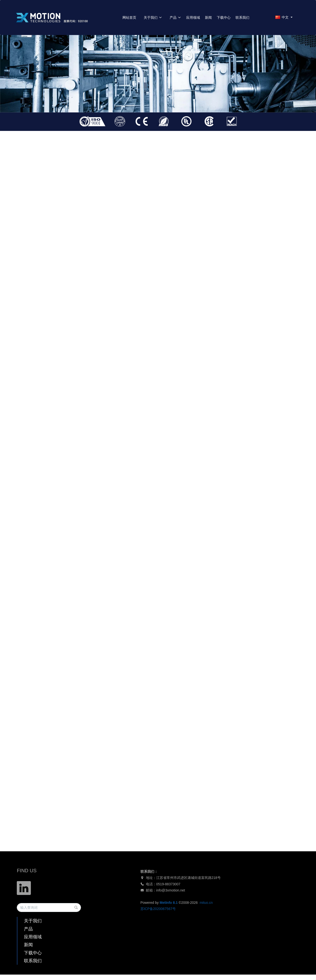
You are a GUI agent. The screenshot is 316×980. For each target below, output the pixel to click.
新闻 (208, 18)
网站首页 (129, 18)
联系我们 (242, 18)
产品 (175, 18)
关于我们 (153, 18)
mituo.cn (206, 903)
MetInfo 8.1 (169, 903)
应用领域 (193, 18)
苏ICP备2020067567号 (158, 909)
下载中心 (224, 18)
